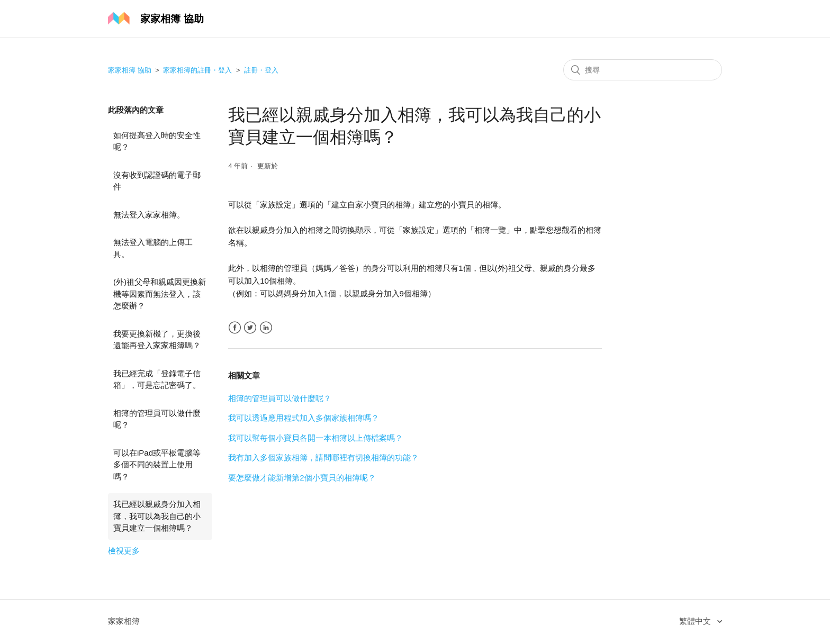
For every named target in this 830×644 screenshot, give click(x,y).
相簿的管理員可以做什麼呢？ (157, 419)
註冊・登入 (261, 70)
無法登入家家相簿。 (149, 215)
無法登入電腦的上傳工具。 (153, 248)
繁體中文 (696, 621)
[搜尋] (643, 70)
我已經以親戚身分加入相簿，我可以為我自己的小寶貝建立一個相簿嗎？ (157, 516)
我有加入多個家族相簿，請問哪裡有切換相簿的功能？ (323, 457)
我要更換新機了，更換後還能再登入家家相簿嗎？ (157, 340)
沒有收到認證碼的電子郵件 (157, 181)
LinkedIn (266, 328)
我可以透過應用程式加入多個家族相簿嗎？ (304, 418)
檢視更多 (124, 551)
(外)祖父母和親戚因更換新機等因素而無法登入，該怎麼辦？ (160, 294)
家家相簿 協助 (130, 70)
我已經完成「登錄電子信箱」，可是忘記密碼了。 (157, 379)
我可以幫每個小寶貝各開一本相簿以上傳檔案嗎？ (315, 438)
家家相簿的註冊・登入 (197, 70)
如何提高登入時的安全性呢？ (157, 141)
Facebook (235, 328)
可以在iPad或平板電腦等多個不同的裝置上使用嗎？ (157, 465)
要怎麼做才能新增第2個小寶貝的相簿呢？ (302, 478)
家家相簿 (124, 621)
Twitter (250, 328)
